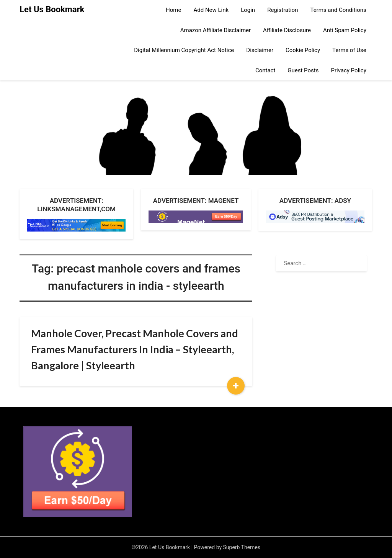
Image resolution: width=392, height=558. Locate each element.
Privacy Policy (348, 70)
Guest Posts (303, 70)
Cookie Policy (303, 50)
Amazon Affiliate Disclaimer (216, 30)
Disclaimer (260, 50)
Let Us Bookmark (52, 9)
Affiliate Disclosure (287, 30)
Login (248, 10)
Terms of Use (349, 50)
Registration (283, 10)
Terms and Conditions (338, 10)
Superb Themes (242, 547)
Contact (265, 70)
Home (173, 10)
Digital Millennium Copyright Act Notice (184, 50)
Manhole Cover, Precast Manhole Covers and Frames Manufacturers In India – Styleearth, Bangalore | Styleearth (135, 349)
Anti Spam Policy (345, 30)
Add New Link (211, 10)
